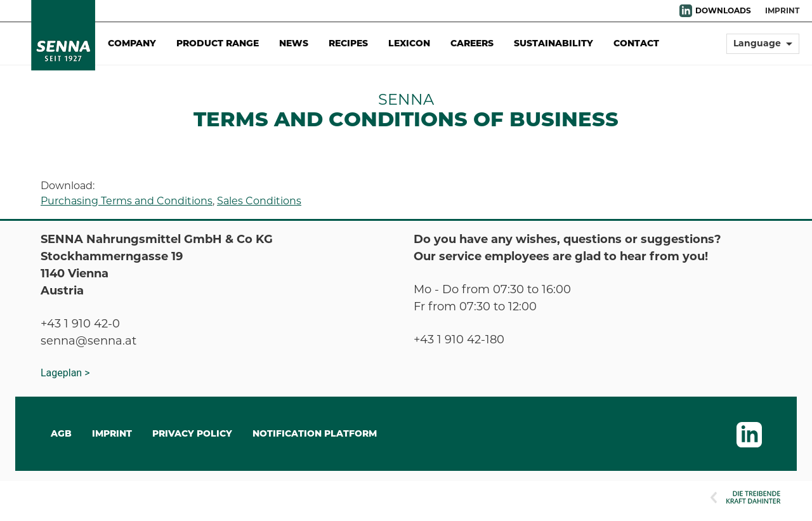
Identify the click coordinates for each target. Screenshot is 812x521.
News (294, 43)
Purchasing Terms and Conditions (127, 201)
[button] (763, 49)
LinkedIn (686, 11)
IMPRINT (112, 433)
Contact (636, 43)
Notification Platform (315, 433)
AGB (61, 433)
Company (132, 43)
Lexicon (409, 43)
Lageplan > (65, 373)
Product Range (218, 43)
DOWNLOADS (723, 10)
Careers (472, 43)
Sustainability (553, 43)
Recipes (348, 43)
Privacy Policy (192, 433)
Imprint (782, 10)
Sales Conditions (259, 201)
